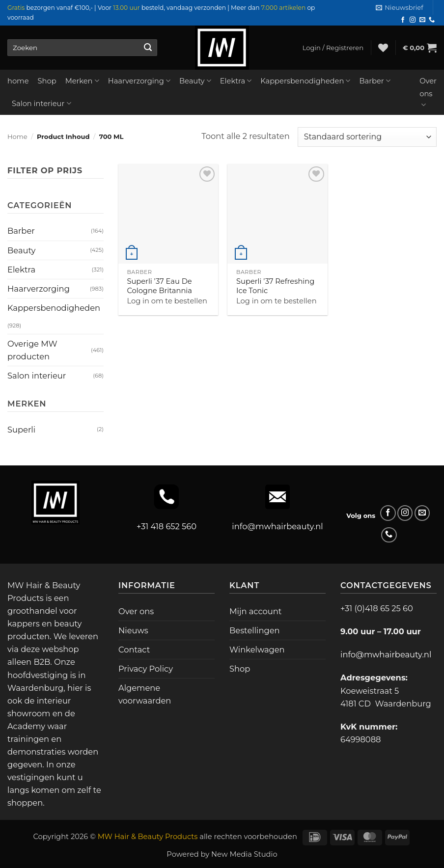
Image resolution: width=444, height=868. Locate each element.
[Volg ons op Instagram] (413, 20)
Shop (47, 81)
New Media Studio (244, 854)
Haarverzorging (139, 81)
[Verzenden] (148, 48)
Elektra (236, 81)
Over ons (428, 93)
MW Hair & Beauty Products (148, 837)
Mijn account (255, 611)
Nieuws (133, 630)
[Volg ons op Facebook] (403, 20)
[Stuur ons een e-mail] (422, 20)
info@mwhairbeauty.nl (277, 526)
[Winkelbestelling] (367, 137)
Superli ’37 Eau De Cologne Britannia (159, 286)
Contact (134, 650)
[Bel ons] (432, 20)
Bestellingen (255, 630)
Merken (82, 81)
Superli (21, 430)
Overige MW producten (32, 350)
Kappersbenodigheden (305, 81)
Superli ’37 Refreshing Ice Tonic (275, 286)
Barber (375, 81)
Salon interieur (42, 103)
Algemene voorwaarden (145, 694)
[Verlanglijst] (383, 48)
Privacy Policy (146, 669)
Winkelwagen (257, 650)
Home (17, 136)
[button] (399, 8)
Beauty (195, 81)
